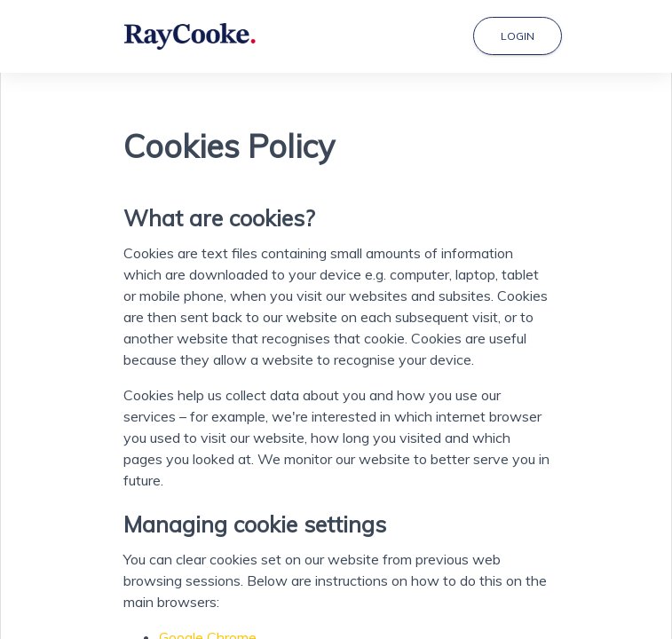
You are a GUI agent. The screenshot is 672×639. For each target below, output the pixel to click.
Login (518, 36)
